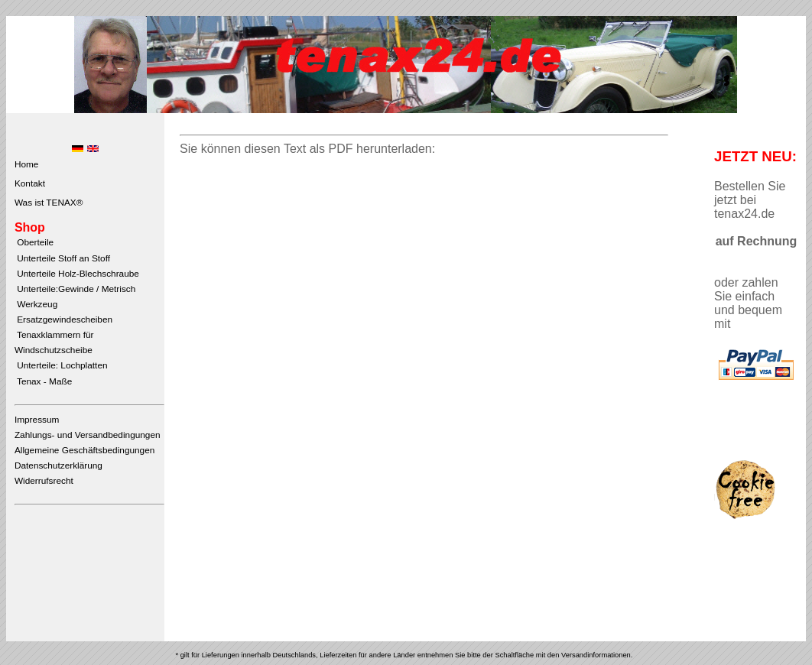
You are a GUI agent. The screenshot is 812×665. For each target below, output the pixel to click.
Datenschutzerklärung (58, 465)
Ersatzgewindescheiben (63, 320)
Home (27, 164)
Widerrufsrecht (44, 481)
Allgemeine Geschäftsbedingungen (84, 450)
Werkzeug (36, 304)
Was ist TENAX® (49, 203)
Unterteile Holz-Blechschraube (77, 274)
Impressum (37, 420)
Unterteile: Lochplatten (61, 365)
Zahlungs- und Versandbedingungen (88, 435)
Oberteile (34, 242)
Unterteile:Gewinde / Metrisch (75, 289)
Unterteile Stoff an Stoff (62, 258)
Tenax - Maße (43, 381)
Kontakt (30, 183)
